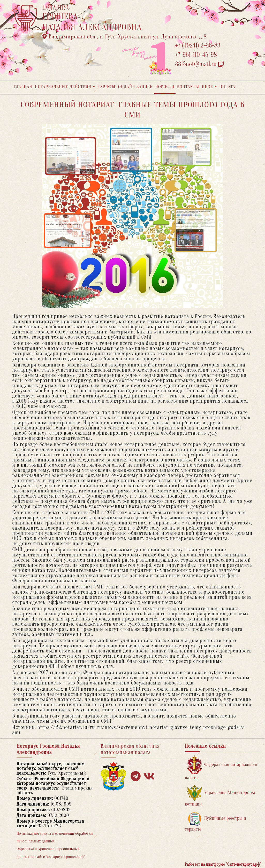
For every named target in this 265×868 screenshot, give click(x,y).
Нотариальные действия (63, 87)
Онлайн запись (135, 87)
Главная (23, 87)
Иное (207, 87)
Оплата (227, 87)
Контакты (188, 87)
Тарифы (107, 87)
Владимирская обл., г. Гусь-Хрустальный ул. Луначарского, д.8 (125, 37)
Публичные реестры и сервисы (215, 822)
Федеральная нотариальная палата (221, 768)
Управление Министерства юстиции (220, 796)
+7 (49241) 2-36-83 (198, 46)
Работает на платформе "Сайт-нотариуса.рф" (223, 864)
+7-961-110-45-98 (196, 55)
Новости (165, 87)
